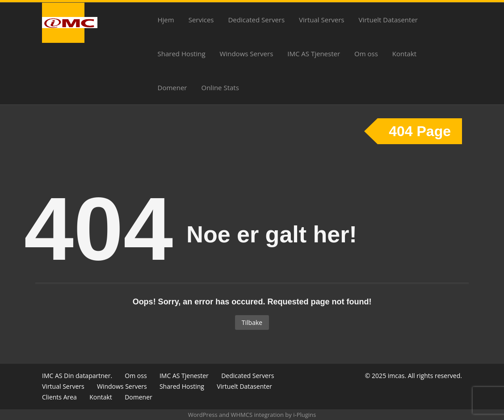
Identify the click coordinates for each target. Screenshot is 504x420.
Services (201, 20)
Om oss (366, 54)
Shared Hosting (182, 54)
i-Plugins (304, 415)
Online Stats (220, 87)
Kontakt (404, 54)
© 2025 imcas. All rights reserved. (414, 376)
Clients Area (59, 397)
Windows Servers (247, 54)
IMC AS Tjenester (314, 54)
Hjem (166, 20)
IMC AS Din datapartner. (77, 376)
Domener (172, 87)
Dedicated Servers (256, 20)
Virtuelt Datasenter (388, 20)
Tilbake (252, 322)
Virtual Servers (321, 20)
